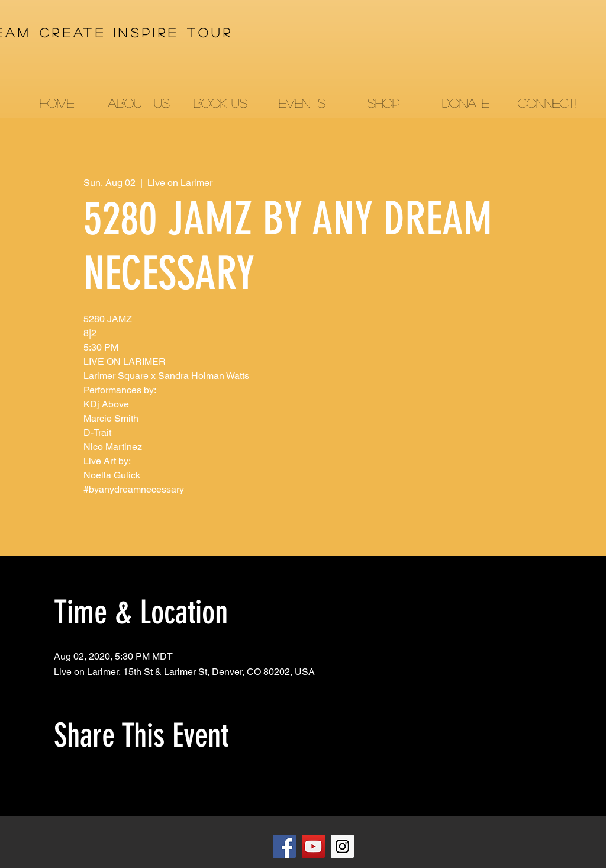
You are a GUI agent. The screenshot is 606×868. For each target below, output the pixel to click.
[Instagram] (342, 846)
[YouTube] (313, 846)
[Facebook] (284, 846)
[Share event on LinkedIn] (117, 785)
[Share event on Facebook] (59, 785)
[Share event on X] (88, 785)
